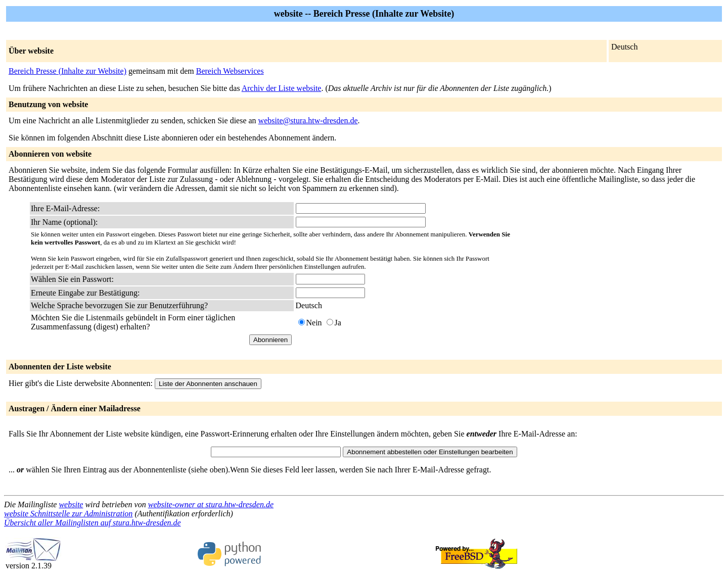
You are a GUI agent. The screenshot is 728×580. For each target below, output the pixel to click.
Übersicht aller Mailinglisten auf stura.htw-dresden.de (93, 523)
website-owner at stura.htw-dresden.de (211, 504)
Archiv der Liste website (282, 88)
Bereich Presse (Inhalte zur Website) (67, 71)
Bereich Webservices (230, 71)
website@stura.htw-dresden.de (308, 120)
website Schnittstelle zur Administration (68, 514)
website (71, 504)
